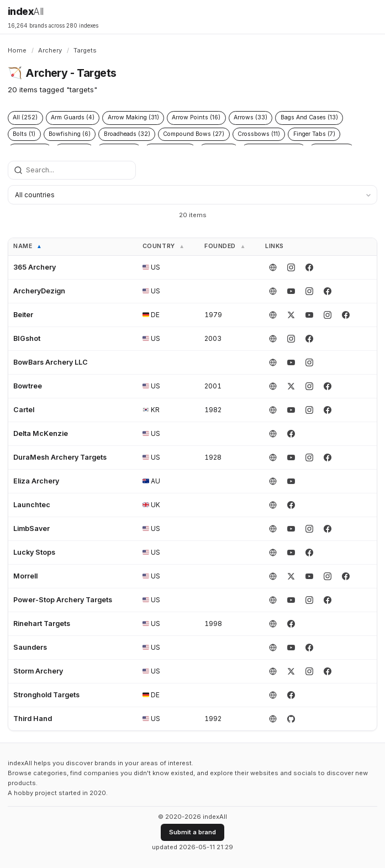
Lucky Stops (34, 552)
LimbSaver (31, 528)
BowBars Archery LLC (51, 362)
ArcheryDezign (39, 291)
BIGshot (27, 338)
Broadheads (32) (127, 134)
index (26, 11)
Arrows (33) (250, 117)
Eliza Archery (36, 481)
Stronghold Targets (46, 695)
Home (17, 50)
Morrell (25, 576)
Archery (50, 50)
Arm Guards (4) (73, 117)
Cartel (24, 410)
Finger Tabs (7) (314, 134)
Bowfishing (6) (70, 134)
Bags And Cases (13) (309, 117)
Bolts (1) (24, 134)
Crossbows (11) (259, 134)
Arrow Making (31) (133, 117)
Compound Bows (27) (194, 134)
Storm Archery (38, 671)
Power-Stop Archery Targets (63, 600)
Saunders (30, 647)
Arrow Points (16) (196, 117)
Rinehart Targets (42, 624)
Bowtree (28, 386)
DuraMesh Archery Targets (60, 457)
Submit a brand (192, 832)
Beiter (23, 315)
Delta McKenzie (41, 433)
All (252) (25, 117)
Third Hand (33, 719)
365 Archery (35, 267)
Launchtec (32, 505)
